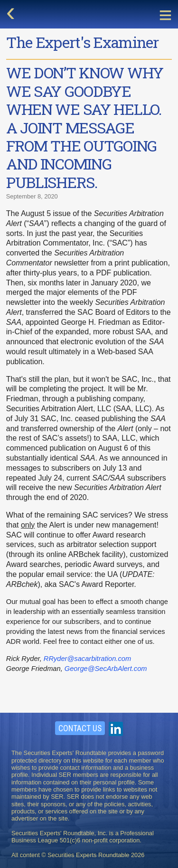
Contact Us (80, 728)
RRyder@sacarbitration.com (87, 659)
